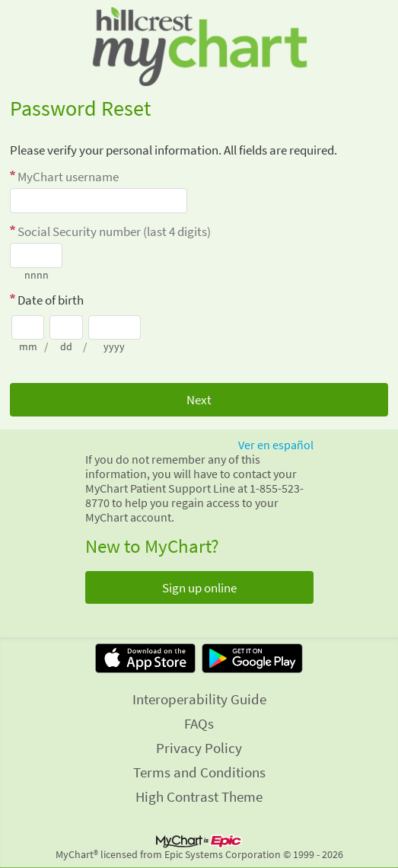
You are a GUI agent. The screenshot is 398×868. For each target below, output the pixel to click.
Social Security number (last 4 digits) (114, 231)
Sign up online (199, 588)
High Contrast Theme (199, 796)
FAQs (199, 723)
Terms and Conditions (199, 772)
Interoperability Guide (199, 699)
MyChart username (68, 177)
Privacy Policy (199, 748)
